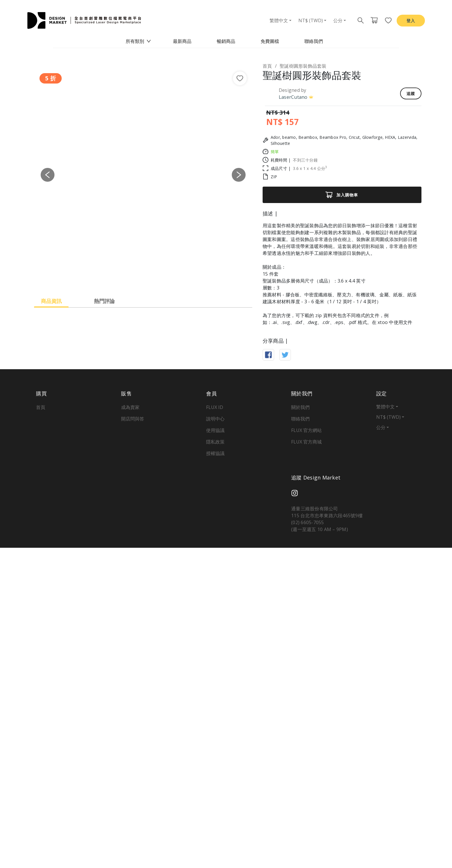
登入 (411, 21)
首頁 (267, 66)
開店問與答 (133, 739)
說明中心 (215, 739)
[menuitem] (138, 41)
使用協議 (215, 751)
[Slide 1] (128, 279)
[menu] (226, 41)
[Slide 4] (159, 279)
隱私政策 (215, 762)
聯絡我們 (314, 41)
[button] (47, 175)
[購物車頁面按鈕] (374, 20)
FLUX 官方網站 (306, 751)
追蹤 (411, 93)
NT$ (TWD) (311, 20)
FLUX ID (215, 727)
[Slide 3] (148, 279)
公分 (338, 20)
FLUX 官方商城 (306, 762)
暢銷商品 (226, 41)
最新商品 (182, 41)
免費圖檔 (270, 41)
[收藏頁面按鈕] (387, 20)
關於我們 (300, 727)
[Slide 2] (138, 279)
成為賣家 (130, 727)
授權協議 (215, 774)
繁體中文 (279, 20)
